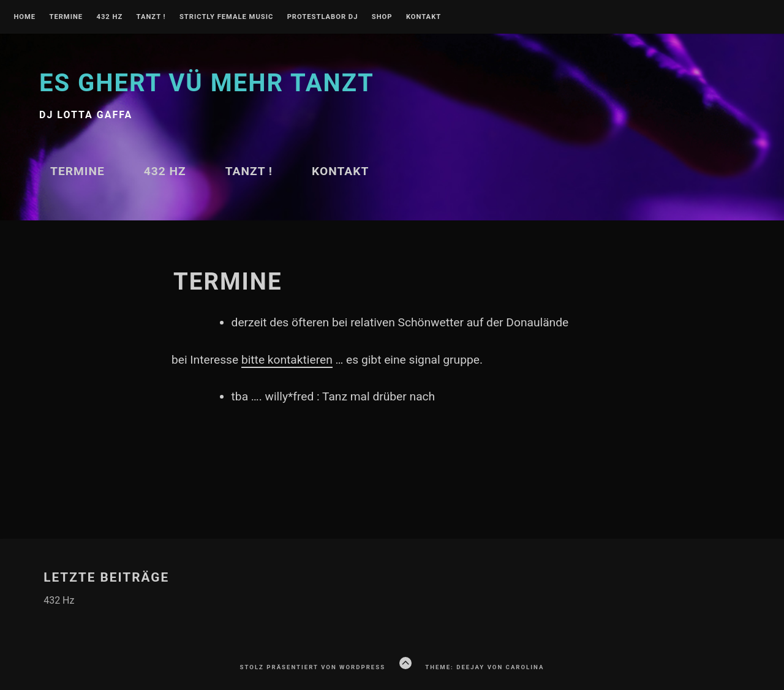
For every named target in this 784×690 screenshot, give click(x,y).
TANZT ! (151, 17)
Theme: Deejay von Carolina (484, 667)
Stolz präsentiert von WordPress (313, 667)
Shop (382, 17)
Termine (66, 17)
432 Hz (109, 17)
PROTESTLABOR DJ (323, 17)
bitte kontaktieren (287, 360)
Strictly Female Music (226, 17)
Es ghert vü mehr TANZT (207, 83)
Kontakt (424, 17)
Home (24, 17)
